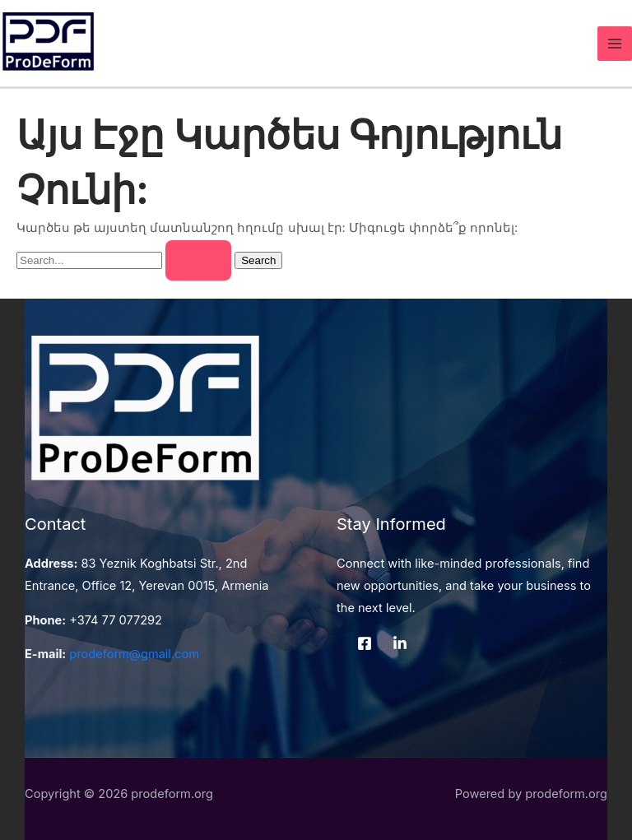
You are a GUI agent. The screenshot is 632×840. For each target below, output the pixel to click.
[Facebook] (365, 643)
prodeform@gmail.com (134, 654)
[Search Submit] (198, 261)
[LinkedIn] (400, 643)
